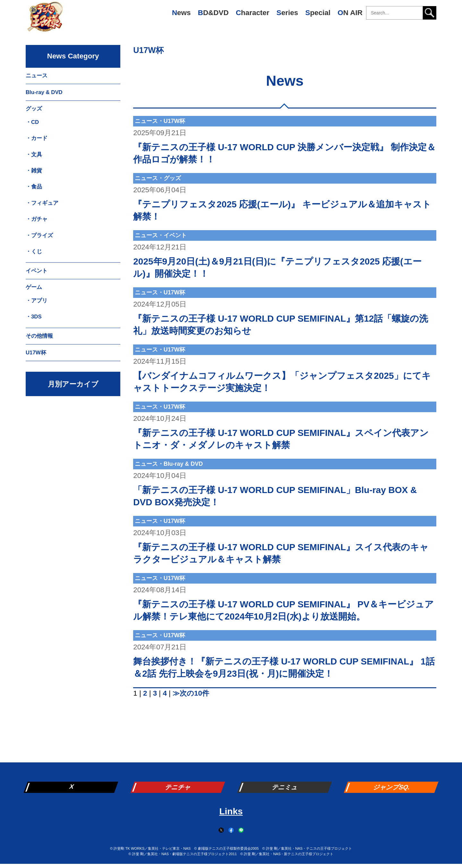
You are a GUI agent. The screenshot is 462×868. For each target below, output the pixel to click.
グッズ (34, 109)
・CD (32, 122)
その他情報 (39, 336)
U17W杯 (148, 50)
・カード (37, 138)
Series (287, 13)
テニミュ (285, 787)
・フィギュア (42, 203)
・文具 (34, 155)
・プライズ (39, 235)
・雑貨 (34, 171)
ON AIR (350, 13)
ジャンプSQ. (392, 787)
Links (231, 811)
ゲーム (34, 287)
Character (253, 13)
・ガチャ (37, 219)
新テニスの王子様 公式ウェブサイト (45, 19)
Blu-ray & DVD (44, 92)
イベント (37, 271)
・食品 (34, 187)
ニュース (37, 76)
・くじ (34, 252)
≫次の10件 (191, 693)
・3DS (34, 317)
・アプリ (37, 301)
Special (318, 13)
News (181, 13)
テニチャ (178, 787)
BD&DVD (213, 13)
